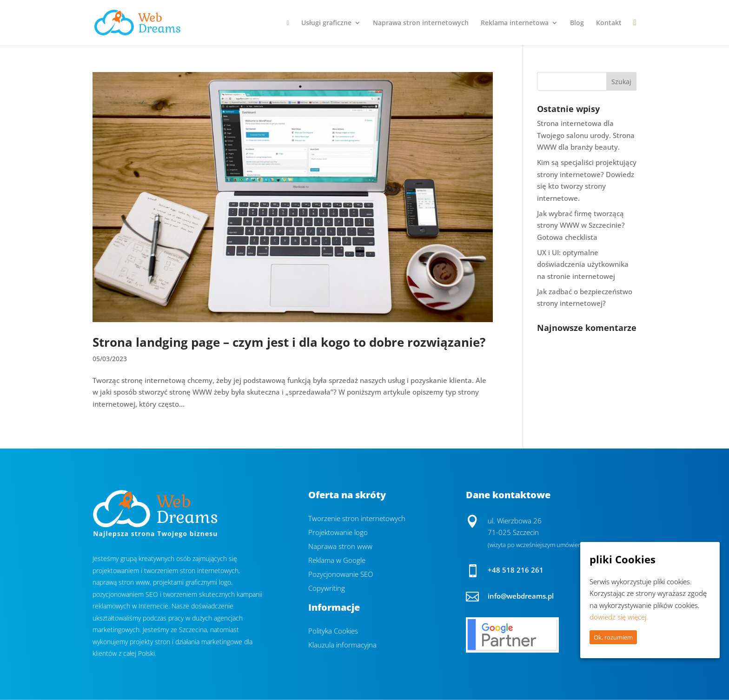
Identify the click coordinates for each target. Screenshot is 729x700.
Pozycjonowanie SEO (341, 575)
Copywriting (327, 589)
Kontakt (609, 23)
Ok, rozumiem (613, 637)
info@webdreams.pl (521, 596)
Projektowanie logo (338, 533)
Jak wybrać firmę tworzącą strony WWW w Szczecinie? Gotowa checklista (581, 225)
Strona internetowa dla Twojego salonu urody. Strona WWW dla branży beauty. (586, 135)
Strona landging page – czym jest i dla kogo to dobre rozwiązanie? (289, 342)
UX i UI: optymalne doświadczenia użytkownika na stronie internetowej (583, 264)
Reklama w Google (337, 561)
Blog (577, 23)
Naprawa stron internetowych (421, 23)
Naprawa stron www (340, 547)
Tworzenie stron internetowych (357, 519)
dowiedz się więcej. (619, 617)
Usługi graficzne (326, 23)
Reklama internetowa (515, 23)
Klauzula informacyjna (342, 645)
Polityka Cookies (333, 631)
